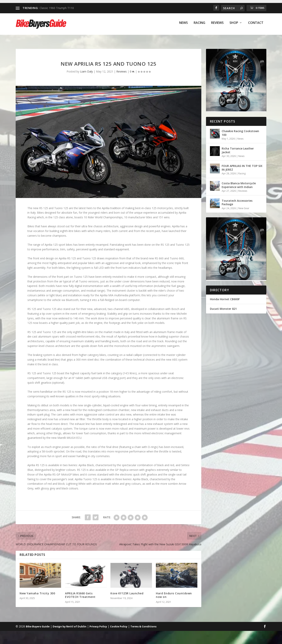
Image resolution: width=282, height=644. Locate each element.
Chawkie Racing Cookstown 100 (240, 129)
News (183, 26)
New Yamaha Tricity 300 (37, 590)
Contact (256, 26)
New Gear (244, 205)
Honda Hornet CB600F (225, 296)
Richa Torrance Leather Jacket (238, 147)
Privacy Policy (98, 623)
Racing (199, 26)
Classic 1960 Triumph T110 (57, 8)
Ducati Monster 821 (223, 305)
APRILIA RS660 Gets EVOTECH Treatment (80, 592)
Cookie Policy (119, 623)
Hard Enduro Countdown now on (174, 592)
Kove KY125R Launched (127, 590)
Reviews (217, 26)
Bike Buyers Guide (38, 623)
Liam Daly (86, 68)
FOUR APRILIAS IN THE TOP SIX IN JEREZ (242, 164)
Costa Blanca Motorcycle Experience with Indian (239, 181)
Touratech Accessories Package (237, 199)
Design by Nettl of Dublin (70, 623)
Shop (234, 26)
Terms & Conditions (143, 623)
